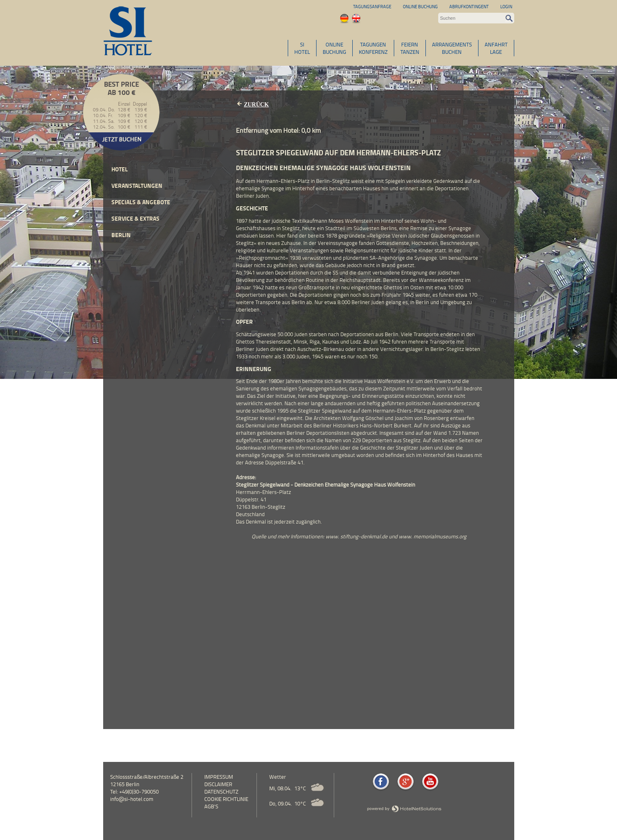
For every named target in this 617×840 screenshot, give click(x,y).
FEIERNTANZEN (410, 48)
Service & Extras (135, 218)
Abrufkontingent (469, 6)
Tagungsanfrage (372, 6)
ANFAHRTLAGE (496, 48)
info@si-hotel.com (132, 799)
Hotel (120, 169)
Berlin (121, 235)
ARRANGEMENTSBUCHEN (452, 48)
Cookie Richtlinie (226, 799)
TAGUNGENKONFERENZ (373, 48)
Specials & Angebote (141, 202)
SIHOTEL (302, 48)
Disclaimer (218, 784)
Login (506, 6)
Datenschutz (221, 792)
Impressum (219, 777)
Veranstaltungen (137, 186)
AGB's (211, 806)
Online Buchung (420, 6)
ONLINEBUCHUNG (334, 48)
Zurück (256, 105)
